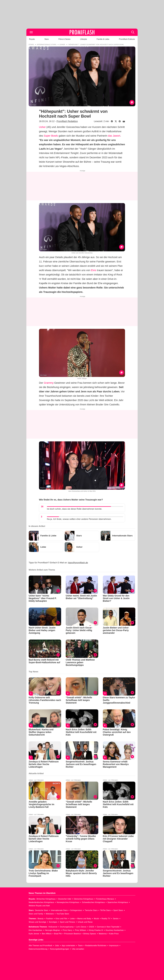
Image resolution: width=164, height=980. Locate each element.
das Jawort (114, 136)
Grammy (49, 383)
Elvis (94, 270)
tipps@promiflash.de (78, 563)
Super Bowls (51, 136)
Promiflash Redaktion (67, 121)
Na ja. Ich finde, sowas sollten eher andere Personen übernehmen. (79, 519)
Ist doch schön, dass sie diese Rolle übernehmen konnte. (75, 509)
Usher (42, 127)
